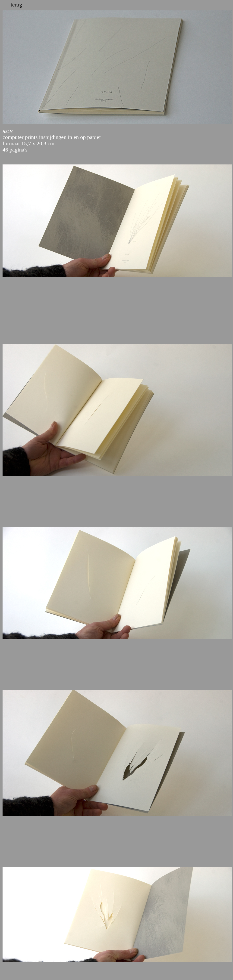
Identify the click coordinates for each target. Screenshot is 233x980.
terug (16, 5)
